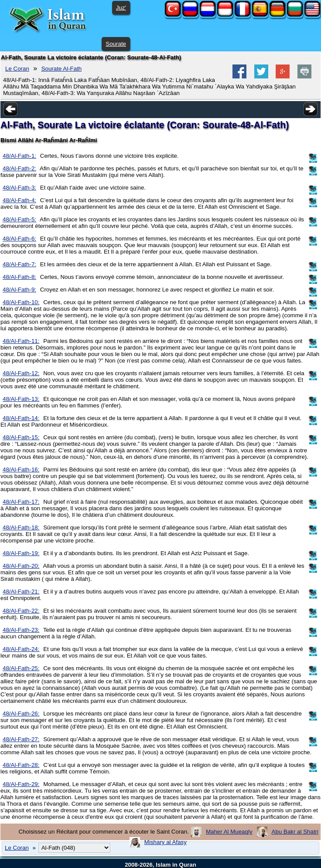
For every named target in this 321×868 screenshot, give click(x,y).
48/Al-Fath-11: (21, 341)
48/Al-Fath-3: (19, 188)
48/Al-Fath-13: (21, 399)
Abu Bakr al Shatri (295, 832)
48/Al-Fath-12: (21, 373)
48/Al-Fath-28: (21, 765)
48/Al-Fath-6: (19, 239)
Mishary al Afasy (166, 842)
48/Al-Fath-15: (21, 437)
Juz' (121, 8)
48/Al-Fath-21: (21, 592)
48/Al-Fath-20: (21, 566)
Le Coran (17, 69)
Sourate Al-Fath (62, 69)
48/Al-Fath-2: (19, 168)
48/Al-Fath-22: (21, 611)
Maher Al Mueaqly (229, 832)
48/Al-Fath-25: (21, 668)
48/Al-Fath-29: (21, 784)
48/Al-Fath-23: (21, 630)
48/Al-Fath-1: (19, 156)
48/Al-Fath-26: (21, 714)
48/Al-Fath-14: (21, 418)
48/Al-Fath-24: (21, 649)
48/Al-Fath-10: (21, 302)
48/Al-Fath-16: (21, 470)
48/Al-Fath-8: (19, 277)
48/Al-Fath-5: (19, 219)
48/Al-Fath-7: (19, 264)
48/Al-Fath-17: (21, 502)
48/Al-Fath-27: (21, 739)
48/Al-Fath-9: (19, 290)
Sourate (116, 44)
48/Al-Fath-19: (21, 553)
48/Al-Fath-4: (19, 200)
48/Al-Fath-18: (21, 527)
